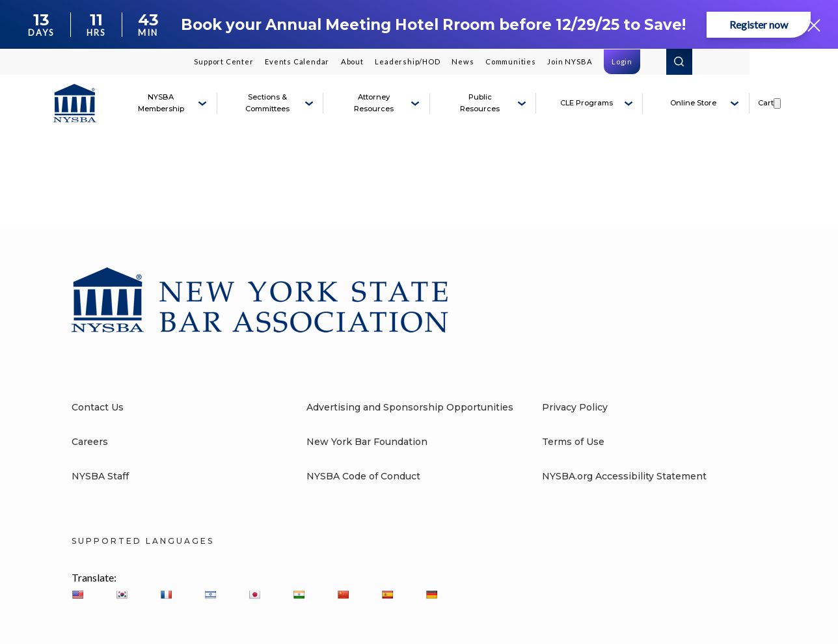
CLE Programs (587, 103)
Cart (766, 103)
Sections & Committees (267, 103)
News (463, 61)
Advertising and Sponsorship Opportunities (410, 407)
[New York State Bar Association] (75, 103)
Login (622, 61)
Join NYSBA (570, 61)
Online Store (693, 103)
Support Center (223, 61)
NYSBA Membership (161, 103)
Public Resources (480, 103)
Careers (90, 442)
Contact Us (98, 407)
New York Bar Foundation (367, 442)
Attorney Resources (374, 103)
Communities (511, 61)
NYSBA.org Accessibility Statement (624, 476)
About (352, 61)
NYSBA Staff (100, 476)
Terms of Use (573, 442)
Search (679, 62)
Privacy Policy (575, 407)
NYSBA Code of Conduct (363, 476)
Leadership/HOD (407, 61)
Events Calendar (297, 61)
